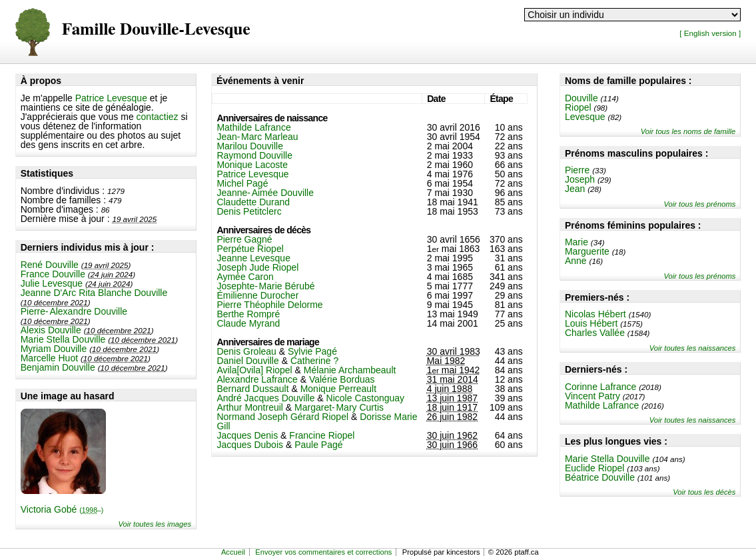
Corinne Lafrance (600, 387)
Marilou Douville (250, 146)
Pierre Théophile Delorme (269, 305)
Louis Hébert (591, 323)
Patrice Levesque (111, 98)
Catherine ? (314, 361)
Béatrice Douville (600, 477)
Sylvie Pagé (312, 351)
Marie (576, 242)
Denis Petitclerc (249, 211)
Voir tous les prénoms (700, 204)
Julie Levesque (52, 283)
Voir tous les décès (704, 492)
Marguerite (587, 251)
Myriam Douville (54, 349)
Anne (576, 261)
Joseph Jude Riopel (257, 267)
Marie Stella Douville (63, 339)
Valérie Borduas (342, 379)
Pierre (577, 170)
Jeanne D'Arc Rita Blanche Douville (94, 293)
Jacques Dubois (250, 445)
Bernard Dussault (252, 389)
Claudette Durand (253, 202)
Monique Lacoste (252, 165)
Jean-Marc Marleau (257, 137)
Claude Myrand (248, 323)
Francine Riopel (322, 435)
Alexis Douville (51, 330)
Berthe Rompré (248, 314)
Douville (581, 98)
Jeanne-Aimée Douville (265, 193)
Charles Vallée (595, 333)
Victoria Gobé (62, 509)
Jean (575, 189)
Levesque (585, 117)
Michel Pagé (242, 183)
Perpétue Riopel (250, 249)
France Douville (53, 274)
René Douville (50, 265)
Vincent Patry (592, 396)
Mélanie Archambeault (350, 370)
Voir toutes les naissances (693, 348)
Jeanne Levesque (253, 258)
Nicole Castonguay (366, 398)
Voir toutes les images (155, 524)
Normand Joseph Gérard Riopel (282, 417)
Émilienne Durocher (257, 295)
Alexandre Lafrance (257, 379)
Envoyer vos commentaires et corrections (323, 552)
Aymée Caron (245, 277)
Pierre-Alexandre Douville (74, 311)
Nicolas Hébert (595, 314)
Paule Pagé (318, 445)
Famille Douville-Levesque (156, 30)
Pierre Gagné (244, 239)
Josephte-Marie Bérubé (265, 286)
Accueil (233, 552)
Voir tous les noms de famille (688, 131)
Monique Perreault (338, 389)
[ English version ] (710, 33)
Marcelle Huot (49, 358)
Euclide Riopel (595, 468)
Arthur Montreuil (250, 407)
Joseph (580, 179)
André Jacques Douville (265, 398)
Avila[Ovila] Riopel (254, 370)
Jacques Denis (247, 435)
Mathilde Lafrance (602, 405)
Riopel (578, 107)
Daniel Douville (247, 361)
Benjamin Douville (58, 367)
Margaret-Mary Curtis (339, 407)
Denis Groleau (246, 351)
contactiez (158, 117)
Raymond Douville (254, 155)
